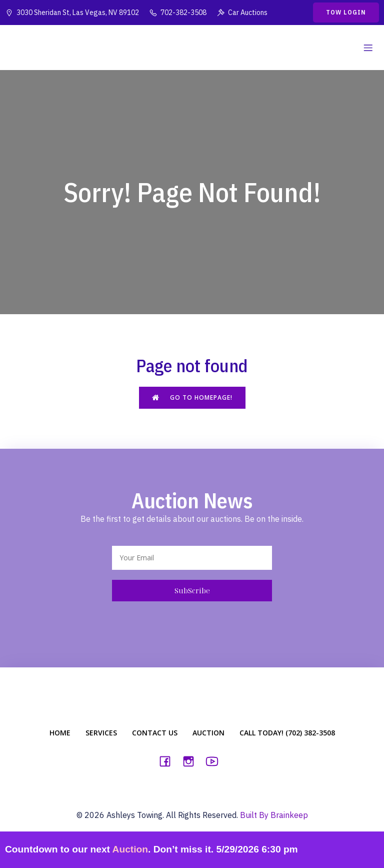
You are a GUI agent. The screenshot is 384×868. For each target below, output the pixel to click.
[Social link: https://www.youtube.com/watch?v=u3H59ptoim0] (216, 761)
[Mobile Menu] (368, 48)
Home (60, 733)
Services (101, 733)
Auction (208, 733)
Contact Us (155, 733)
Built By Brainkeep (274, 815)
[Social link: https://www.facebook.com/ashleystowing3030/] (169, 761)
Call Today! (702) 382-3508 (287, 733)
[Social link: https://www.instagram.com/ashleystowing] (192, 761)
